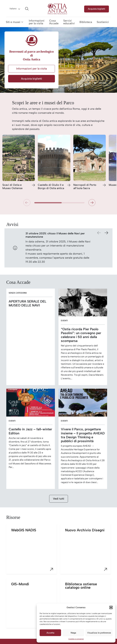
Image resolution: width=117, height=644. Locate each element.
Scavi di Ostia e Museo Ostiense (12, 187)
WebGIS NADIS (34, 551)
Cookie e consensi (76, 639)
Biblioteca (86, 22)
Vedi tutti (59, 499)
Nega (73, 633)
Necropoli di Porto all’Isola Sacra (85, 187)
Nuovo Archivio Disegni (88, 551)
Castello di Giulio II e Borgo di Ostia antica (51, 187)
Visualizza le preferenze (99, 633)
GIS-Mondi (34, 605)
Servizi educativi (69, 22)
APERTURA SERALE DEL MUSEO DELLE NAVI (28, 303)
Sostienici (103, 22)
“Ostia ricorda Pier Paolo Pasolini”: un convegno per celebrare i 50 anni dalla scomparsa (81, 335)
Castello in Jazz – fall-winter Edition (30, 431)
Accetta (50, 633)
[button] (111, 607)
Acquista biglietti (97, 9)
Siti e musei (13, 22)
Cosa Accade (54, 22)
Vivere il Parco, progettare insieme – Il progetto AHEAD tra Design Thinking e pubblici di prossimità (83, 435)
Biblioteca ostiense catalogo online (88, 605)
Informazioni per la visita (37, 22)
